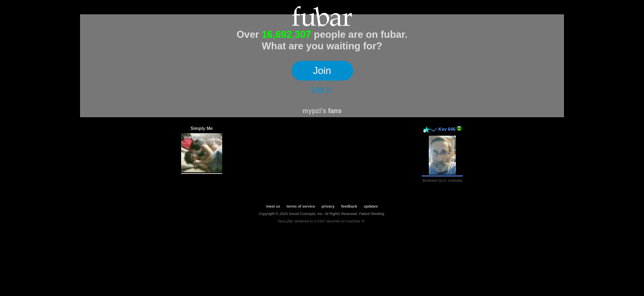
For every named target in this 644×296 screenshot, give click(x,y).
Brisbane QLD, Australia (442, 180)
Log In (322, 89)
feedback (349, 206)
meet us (273, 206)
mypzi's (314, 111)
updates (371, 206)
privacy (328, 206)
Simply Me (202, 128)
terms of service (301, 206)
